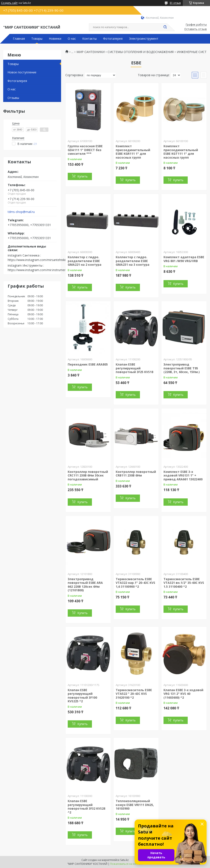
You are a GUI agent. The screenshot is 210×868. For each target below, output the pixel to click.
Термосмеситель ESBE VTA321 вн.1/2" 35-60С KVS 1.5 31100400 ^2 (184, 583)
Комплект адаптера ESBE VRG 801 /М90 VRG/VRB (184, 259)
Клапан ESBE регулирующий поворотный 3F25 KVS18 (134, 368)
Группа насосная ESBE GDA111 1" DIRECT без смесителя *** (85, 150)
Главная (19, 39)
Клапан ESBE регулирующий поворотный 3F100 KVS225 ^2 (82, 696)
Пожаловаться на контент (127, 864)
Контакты (89, 39)
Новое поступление (22, 72)
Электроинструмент (144, 39)
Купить (82, 176)
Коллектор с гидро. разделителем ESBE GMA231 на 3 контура (133, 261)
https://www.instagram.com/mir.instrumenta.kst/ (41, 270)
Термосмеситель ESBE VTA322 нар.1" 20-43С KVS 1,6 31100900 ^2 (135, 583)
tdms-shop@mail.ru (21, 212)
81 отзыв (175, 3)
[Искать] (165, 27)
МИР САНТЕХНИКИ (91, 52)
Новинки (55, 39)
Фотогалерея (113, 39)
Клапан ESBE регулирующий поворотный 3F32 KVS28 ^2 (86, 807)
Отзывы (13, 98)
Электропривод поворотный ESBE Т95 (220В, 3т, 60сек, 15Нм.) (182, 368)
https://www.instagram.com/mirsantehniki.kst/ (40, 260)
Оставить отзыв (196, 29)
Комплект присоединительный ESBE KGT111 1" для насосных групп (181, 152)
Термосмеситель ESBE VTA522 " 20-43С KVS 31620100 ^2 (134, 694)
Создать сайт (9, 3)
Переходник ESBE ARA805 (88, 364)
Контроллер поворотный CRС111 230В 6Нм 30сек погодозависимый (88, 475)
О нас (72, 39)
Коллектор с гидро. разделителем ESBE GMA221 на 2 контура (85, 261)
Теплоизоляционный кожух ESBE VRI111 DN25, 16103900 (135, 805)
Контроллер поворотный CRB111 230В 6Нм (136, 474)
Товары (37, 39)
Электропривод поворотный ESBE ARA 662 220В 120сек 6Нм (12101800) (85, 585)
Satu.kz (124, 860)
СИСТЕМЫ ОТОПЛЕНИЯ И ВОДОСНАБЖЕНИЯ (141, 52)
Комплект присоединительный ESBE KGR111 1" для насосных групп (133, 152)
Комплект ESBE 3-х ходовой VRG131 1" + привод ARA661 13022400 (183, 475)
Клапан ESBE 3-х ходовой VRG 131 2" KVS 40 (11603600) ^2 (183, 694)
